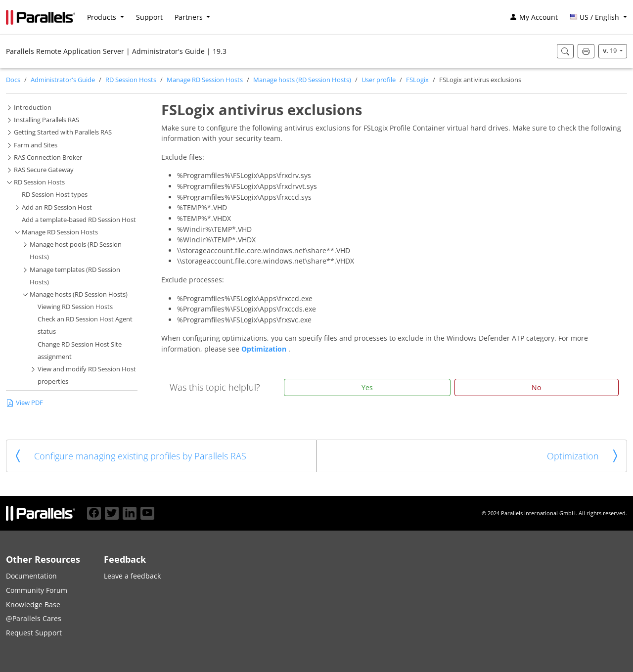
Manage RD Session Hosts (205, 80)
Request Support (34, 633)
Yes (367, 387)
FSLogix (417, 80)
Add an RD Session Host (57, 207)
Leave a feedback (132, 576)
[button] (598, 17)
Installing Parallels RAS (46, 120)
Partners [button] (190, 17)
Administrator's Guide (63, 80)
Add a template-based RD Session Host (79, 220)
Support (149, 17)
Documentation (31, 576)
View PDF (24, 403)
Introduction (33, 108)
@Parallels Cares (34, 618)
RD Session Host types (55, 195)
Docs (13, 80)
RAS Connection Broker (48, 157)
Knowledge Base (33, 605)
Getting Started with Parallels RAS (63, 132)
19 (610, 51)
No (536, 387)
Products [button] (103, 17)
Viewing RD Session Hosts (75, 307)
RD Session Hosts (131, 80)
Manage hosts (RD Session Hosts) (302, 80)
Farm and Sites (36, 145)
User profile (379, 80)
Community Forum (37, 590)
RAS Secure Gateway (44, 170)
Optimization (265, 349)
